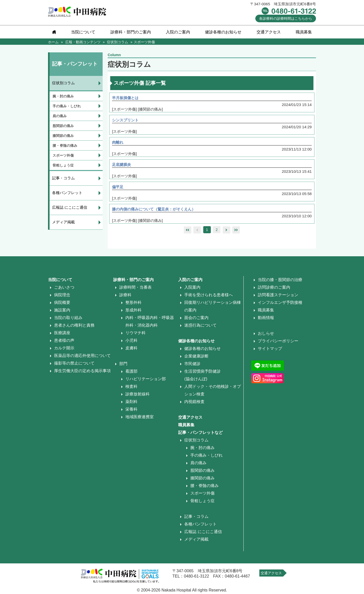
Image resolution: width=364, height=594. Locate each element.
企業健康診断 (196, 358)
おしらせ (266, 335)
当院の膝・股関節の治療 (280, 281)
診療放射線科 (138, 396)
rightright (236, 231)
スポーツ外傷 (63, 155)
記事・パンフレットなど (200, 434)
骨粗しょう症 (63, 165)
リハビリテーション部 (146, 380)
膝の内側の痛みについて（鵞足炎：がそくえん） (157, 210)
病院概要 (62, 304)
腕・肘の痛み (63, 96)
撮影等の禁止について (74, 365)
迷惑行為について (200, 327)
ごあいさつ (64, 289)
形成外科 (133, 312)
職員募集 (304, 32)
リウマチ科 (135, 334)
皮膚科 (131, 349)
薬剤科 (131, 403)
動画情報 (266, 319)
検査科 (131, 388)
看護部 (131, 373)
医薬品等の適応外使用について (82, 357)
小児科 (131, 342)
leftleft (188, 231)
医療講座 (62, 334)
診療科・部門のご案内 (131, 32)
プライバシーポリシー (278, 342)
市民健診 (192, 365)
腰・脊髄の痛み (65, 145)
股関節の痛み (63, 126)
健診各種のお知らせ (223, 32)
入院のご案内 (178, 32)
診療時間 (286, 18)
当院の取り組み (68, 319)
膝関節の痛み (63, 136)
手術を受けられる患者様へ (209, 296)
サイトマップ (270, 350)
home (54, 32)
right (226, 231)
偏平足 (119, 188)
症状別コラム (63, 83)
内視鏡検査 (194, 403)
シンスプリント (127, 120)
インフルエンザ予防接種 (280, 304)
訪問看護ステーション (278, 296)
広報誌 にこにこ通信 (70, 207)
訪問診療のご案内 (274, 289)
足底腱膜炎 (123, 165)
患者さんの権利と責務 (74, 327)
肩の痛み (60, 116)
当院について (83, 32)
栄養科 (131, 411)
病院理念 (62, 296)
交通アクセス (269, 32)
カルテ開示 (64, 349)
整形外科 (133, 304)
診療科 (125, 296)
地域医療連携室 (140, 418)
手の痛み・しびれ (67, 106)
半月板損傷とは (127, 98)
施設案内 (62, 312)
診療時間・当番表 (135, 289)
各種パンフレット (67, 193)
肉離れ (119, 143)
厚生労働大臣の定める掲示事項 (82, 372)
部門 (123, 365)
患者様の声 (64, 342)
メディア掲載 (63, 222)
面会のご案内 (196, 319)
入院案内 (192, 289)
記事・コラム (63, 178)
